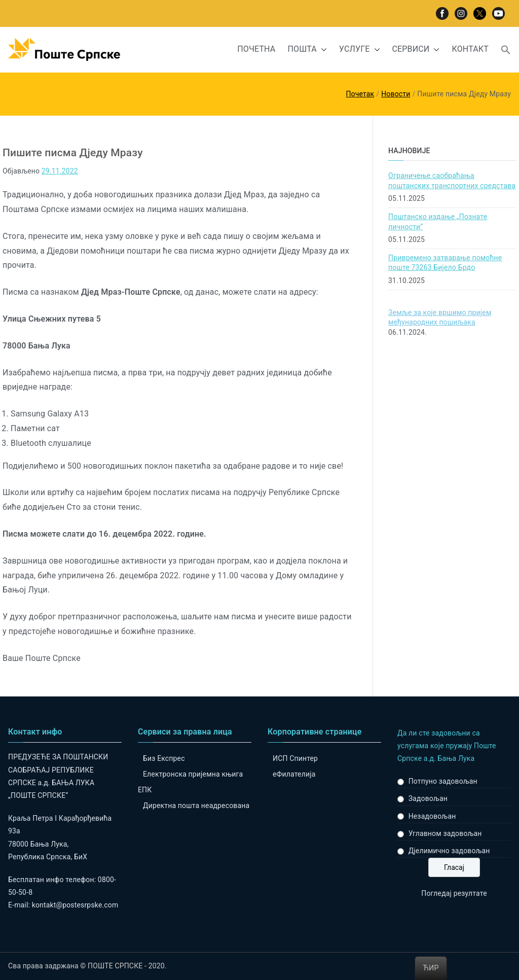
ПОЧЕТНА (256, 49)
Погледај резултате (454, 893)
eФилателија (294, 774)
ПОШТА (307, 49)
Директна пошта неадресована (196, 806)
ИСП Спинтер (295, 758)
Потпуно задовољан (443, 781)
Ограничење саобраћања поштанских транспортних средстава (452, 181)
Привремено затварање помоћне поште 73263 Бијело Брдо (445, 263)
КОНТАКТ (470, 49)
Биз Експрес (164, 758)
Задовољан (428, 798)
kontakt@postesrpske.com (75, 905)
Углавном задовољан (445, 833)
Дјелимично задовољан (449, 851)
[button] (322, 49)
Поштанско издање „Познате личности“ (438, 222)
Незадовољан (432, 816)
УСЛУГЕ (360, 49)
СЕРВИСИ (416, 49)
